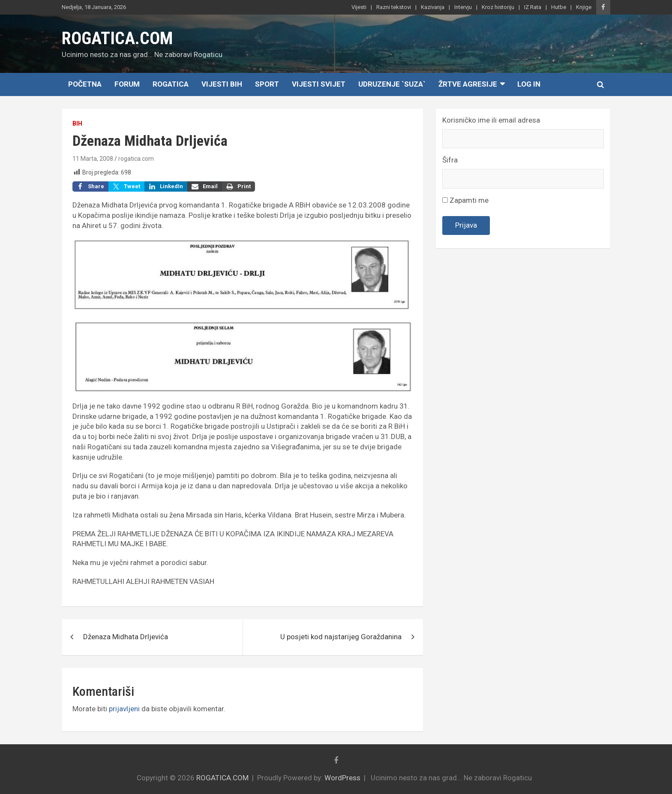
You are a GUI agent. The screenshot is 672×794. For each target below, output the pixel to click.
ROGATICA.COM (117, 38)
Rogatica (171, 84)
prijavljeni (124, 709)
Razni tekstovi (394, 7)
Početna (85, 84)
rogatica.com (136, 159)
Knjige (584, 7)
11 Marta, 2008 (93, 159)
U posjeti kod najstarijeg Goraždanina (341, 637)
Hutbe (559, 7)
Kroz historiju (498, 7)
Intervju (463, 7)
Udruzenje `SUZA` (392, 84)
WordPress (342, 778)
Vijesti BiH (222, 84)
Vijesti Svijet (319, 84)
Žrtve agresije (468, 84)
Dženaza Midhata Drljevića (126, 637)
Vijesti (359, 7)
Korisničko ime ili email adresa (491, 120)
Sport (267, 84)
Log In (529, 84)
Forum (127, 84)
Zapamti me (465, 200)
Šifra (450, 160)
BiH (77, 123)
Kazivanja (433, 7)
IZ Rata (533, 7)
